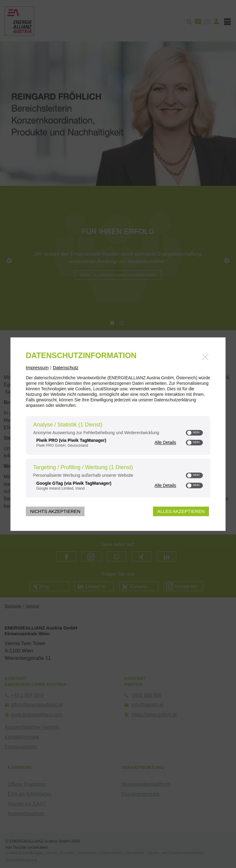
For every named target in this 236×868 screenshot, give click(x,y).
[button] (190, 433)
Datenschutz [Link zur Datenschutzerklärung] (66, 367)
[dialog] (118, 434)
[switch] (194, 433)
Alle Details (165, 443)
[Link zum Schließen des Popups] (205, 357)
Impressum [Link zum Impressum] (37, 367)
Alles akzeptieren (181, 511)
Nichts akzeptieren (55, 511)
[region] (118, 457)
